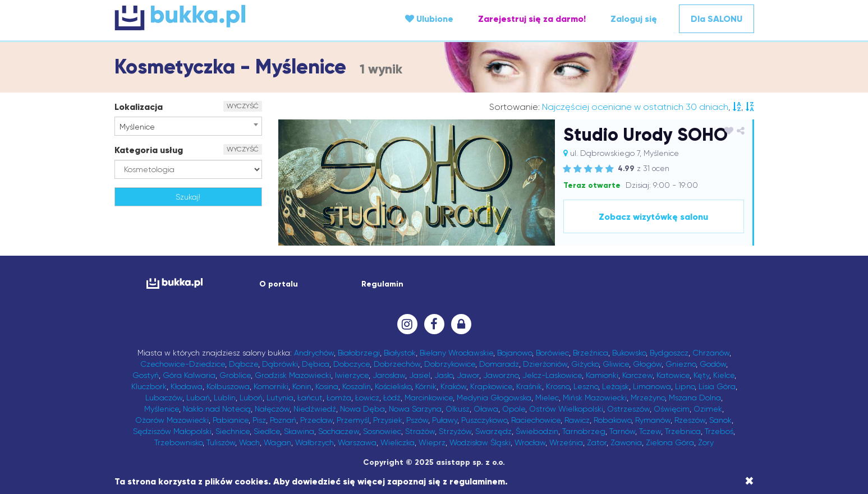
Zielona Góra (670, 442)
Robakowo (612, 420)
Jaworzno (501, 375)
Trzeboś (719, 431)
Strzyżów (455, 431)
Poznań (283, 420)
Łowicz (367, 398)
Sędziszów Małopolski (172, 431)
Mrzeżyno (648, 398)
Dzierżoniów (545, 364)
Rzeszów (690, 420)
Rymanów (653, 420)
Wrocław (530, 442)
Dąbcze (244, 364)
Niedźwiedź (315, 409)
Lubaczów (164, 398)
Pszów (417, 420)
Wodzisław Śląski (480, 442)
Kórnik (426, 386)
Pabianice (231, 420)
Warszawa (357, 442)
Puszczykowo (484, 420)
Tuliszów (221, 442)
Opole (514, 409)
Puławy (445, 420)
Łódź (392, 398)
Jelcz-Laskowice (552, 375)
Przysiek (388, 420)
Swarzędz (493, 431)
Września (566, 442)
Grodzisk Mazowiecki (293, 375)
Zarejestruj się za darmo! (532, 19)
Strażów (420, 431)
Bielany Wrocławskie (456, 353)
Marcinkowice (429, 398)
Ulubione (429, 19)
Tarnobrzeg (584, 431)
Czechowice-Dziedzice (183, 364)
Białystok (400, 353)
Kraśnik (529, 386)
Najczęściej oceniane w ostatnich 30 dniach (635, 107)
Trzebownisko (178, 442)
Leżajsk (616, 386)
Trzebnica (683, 431)
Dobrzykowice (450, 364)
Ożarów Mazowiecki (172, 420)
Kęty (701, 375)
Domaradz (499, 364)
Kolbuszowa (228, 386)
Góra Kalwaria (189, 375)
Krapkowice (491, 386)
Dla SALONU (717, 19)
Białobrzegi (359, 353)
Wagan (277, 442)
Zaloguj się (634, 19)
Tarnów (622, 431)
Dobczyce (352, 364)
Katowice (673, 375)
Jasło (444, 375)
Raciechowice (536, 420)
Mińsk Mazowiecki (595, 398)
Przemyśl (353, 420)
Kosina (327, 386)
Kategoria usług (149, 150)
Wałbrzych (314, 442)
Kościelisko (393, 386)
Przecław (316, 420)
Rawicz (577, 420)
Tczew (650, 431)
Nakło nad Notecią (217, 409)
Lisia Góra (717, 386)
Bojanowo (515, 353)
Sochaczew (339, 431)
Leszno (586, 386)
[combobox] (188, 126)
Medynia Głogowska (494, 398)
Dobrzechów (397, 364)
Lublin (225, 398)
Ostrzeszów (628, 409)
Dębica (316, 364)
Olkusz (458, 409)
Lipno (685, 386)
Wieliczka (398, 442)
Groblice (235, 375)
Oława (486, 409)
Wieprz (432, 442)
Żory (706, 442)
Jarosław (389, 375)
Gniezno (681, 364)
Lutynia (280, 398)
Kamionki (602, 375)
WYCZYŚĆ (243, 106)
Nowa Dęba (362, 409)
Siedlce (267, 431)
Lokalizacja (139, 107)
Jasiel (420, 375)
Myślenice (162, 409)
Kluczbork (149, 386)
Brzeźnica (591, 353)
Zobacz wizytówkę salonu (653, 217)
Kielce (724, 375)
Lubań (198, 398)
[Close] (749, 481)
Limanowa (652, 386)
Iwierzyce (352, 375)
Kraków (453, 386)
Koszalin (357, 386)
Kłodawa (187, 386)
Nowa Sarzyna (415, 409)
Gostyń (146, 375)
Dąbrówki (280, 364)
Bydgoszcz (669, 353)
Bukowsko (629, 353)
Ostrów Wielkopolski (566, 409)
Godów (713, 364)
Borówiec (552, 353)
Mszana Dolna (695, 398)
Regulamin (382, 284)
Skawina (299, 431)
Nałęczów (272, 409)
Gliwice (616, 364)
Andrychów (314, 353)
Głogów (647, 364)
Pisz (259, 420)
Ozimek (708, 409)
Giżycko (585, 364)
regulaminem (477, 481)
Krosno (558, 386)
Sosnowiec (382, 431)
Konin (302, 386)
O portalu (279, 284)
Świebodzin (537, 431)
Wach (249, 442)
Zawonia (626, 442)
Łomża (339, 398)
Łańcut (310, 398)
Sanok (720, 420)
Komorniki (271, 386)
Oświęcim (672, 409)
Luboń (251, 398)
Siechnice (233, 431)
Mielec (547, 398)
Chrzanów (711, 353)
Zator (597, 442)
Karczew (637, 375)
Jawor (468, 375)
